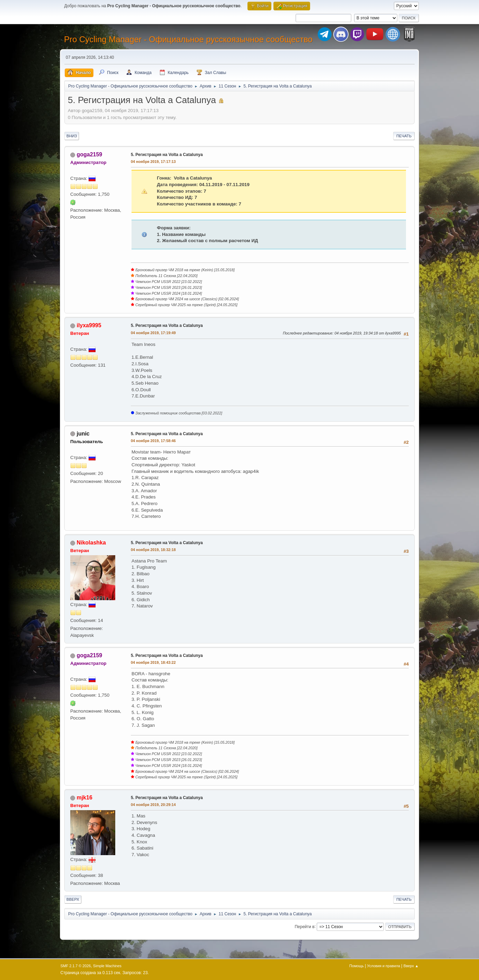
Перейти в (304, 926)
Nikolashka (91, 543)
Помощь (356, 966)
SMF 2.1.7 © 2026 (76, 966)
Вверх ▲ (411, 966)
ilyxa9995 (89, 325)
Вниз (72, 136)
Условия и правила (384, 966)
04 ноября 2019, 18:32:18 (153, 550)
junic (83, 434)
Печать (404, 136)
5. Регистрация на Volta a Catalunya (167, 155)
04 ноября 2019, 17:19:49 (153, 333)
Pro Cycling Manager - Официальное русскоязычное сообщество (188, 39)
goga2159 (89, 154)
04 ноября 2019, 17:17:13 (153, 162)
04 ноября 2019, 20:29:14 (153, 805)
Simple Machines (107, 966)
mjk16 (84, 798)
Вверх (73, 899)
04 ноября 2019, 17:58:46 (153, 441)
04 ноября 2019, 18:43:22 (153, 662)
